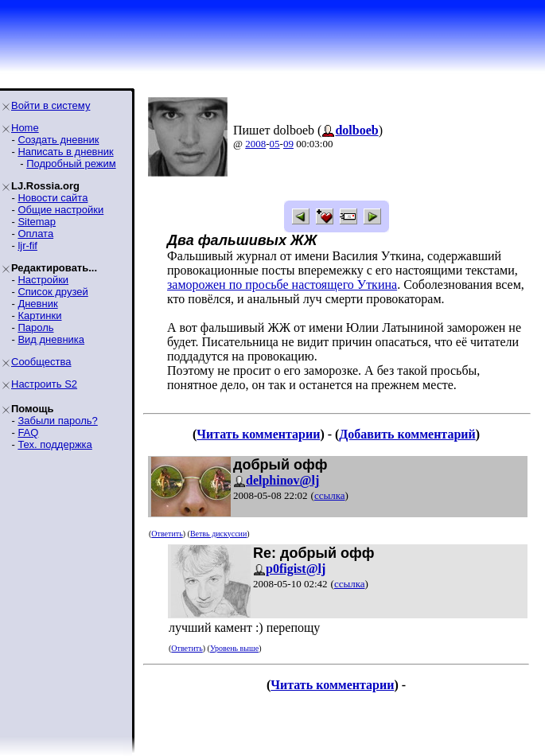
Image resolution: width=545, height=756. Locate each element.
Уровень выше (234, 648)
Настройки (43, 280)
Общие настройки (60, 210)
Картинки (39, 316)
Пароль (35, 327)
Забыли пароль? (57, 421)
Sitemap (37, 222)
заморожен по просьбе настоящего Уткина (282, 284)
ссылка (330, 495)
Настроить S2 (44, 384)
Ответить (167, 534)
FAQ (28, 433)
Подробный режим (71, 164)
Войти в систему (51, 105)
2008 (255, 144)
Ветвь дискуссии (218, 534)
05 (275, 144)
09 (288, 144)
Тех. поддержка (54, 444)
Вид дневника (51, 339)
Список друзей (53, 292)
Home (25, 128)
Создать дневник (58, 140)
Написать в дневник (65, 152)
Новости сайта (53, 198)
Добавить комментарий (407, 434)
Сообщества (41, 362)
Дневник (37, 304)
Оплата (35, 234)
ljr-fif (27, 246)
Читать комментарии (258, 434)
